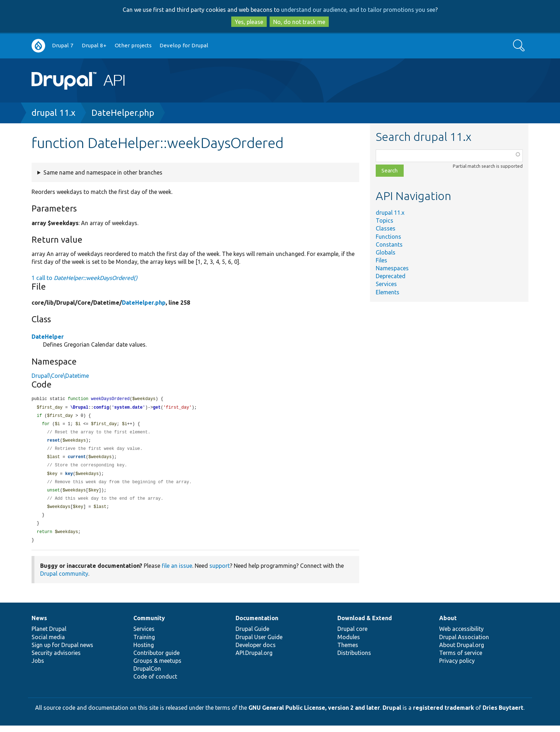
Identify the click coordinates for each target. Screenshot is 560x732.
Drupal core (352, 635)
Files (381, 260)
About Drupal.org (462, 651)
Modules (349, 643)
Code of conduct (155, 683)
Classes (386, 228)
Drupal (392, 714)
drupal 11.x (53, 113)
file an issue (177, 572)
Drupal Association (464, 643)
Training (144, 643)
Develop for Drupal (184, 45)
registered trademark (443, 714)
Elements (388, 292)
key (69, 477)
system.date (129, 408)
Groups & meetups (157, 667)
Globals (386, 252)
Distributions (354, 659)
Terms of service (461, 659)
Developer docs (256, 651)
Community (149, 624)
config (101, 408)
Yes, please (249, 22)
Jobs (38, 667)
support (220, 572)
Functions (388, 237)
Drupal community (64, 580)
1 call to (84, 278)
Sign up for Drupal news (62, 651)
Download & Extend (365, 624)
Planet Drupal (49, 635)
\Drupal (79, 408)
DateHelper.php (123, 113)
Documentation (257, 624)
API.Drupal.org (254, 659)
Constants (389, 244)
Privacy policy (457, 667)
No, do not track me (299, 22)
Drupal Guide (252, 635)
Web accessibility (461, 635)
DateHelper (48, 337)
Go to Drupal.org (38, 46)
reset (53, 443)
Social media (48, 643)
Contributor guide (156, 659)
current (77, 460)
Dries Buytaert (503, 714)
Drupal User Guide (259, 643)
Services (386, 284)
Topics (385, 220)
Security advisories (56, 659)
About (448, 624)
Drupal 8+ (94, 45)
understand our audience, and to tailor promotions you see (358, 10)
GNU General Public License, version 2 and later (314, 714)
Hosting (144, 651)
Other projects (133, 45)
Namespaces (392, 268)
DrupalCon (147, 675)
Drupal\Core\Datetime (60, 376)
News (39, 624)
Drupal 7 (63, 45)
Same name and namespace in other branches (103, 172)
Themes (348, 651)
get (157, 408)
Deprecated (391, 276)
